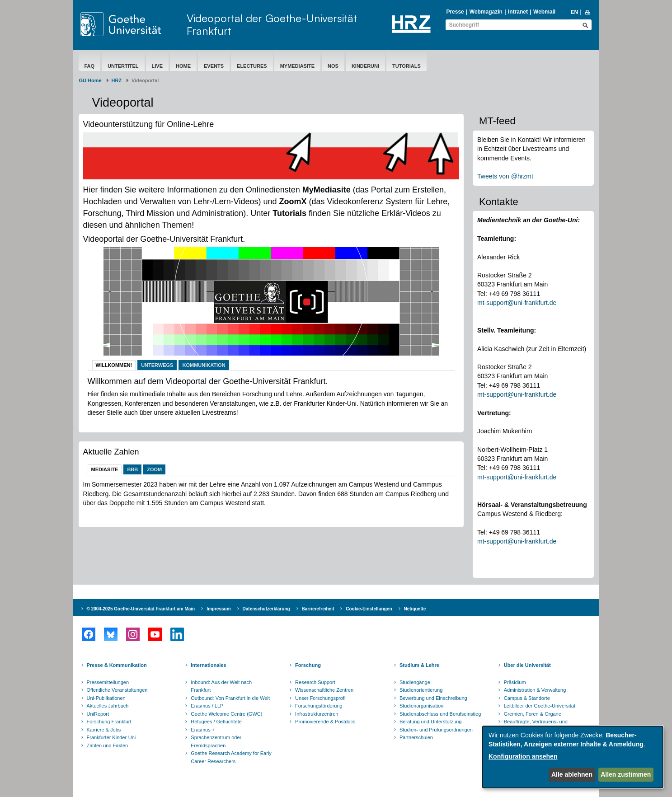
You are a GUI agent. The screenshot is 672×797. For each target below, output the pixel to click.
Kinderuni (365, 66)
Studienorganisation (421, 706)
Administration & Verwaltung (535, 690)
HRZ (117, 80)
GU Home (90, 80)
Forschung (308, 665)
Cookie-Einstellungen (369, 609)
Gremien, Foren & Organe (533, 714)
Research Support (315, 682)
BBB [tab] (132, 469)
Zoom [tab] (154, 469)
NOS (333, 66)
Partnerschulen (416, 737)
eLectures (252, 66)
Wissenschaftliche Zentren (324, 690)
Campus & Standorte (527, 698)
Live (157, 66)
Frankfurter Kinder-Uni (111, 737)
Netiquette (415, 609)
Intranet (518, 12)
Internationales (208, 665)
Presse (455, 12)
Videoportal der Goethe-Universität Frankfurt (272, 24)
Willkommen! (114, 365)
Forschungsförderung (319, 706)
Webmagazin (486, 12)
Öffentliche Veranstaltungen (117, 690)
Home (183, 66)
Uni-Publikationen (106, 698)
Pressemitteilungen (108, 682)
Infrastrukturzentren (317, 714)
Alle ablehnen (572, 774)
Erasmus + (203, 730)
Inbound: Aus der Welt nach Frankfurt (221, 686)
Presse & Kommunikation (117, 665)
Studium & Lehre (419, 665)
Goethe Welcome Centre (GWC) (226, 714)
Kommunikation (204, 365)
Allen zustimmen (626, 774)
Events (214, 66)
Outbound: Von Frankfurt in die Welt (230, 698)
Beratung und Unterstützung (431, 722)
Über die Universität (527, 665)
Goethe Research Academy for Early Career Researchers (231, 757)
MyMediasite (297, 66)
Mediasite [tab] (105, 469)
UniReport (98, 714)
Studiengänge (415, 682)
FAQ (90, 66)
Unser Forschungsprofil (321, 698)
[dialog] (573, 757)
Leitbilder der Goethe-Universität (540, 706)
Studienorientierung (421, 690)
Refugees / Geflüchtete (216, 722)
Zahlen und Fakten (108, 745)
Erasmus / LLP (207, 706)
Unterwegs (157, 365)
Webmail (544, 12)
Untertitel (123, 66)
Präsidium (515, 682)
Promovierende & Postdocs (325, 722)
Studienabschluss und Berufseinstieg (440, 714)
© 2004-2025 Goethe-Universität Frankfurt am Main (141, 609)
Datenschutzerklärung (266, 609)
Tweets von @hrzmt (505, 176)
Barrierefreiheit (318, 609)
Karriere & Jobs (104, 730)
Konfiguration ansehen (523, 756)
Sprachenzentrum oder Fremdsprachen (216, 741)
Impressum (219, 609)
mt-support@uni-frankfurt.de (517, 303)
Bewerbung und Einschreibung (433, 698)
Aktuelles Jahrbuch (108, 706)
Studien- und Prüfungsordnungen (436, 730)
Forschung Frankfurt (109, 722)
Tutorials (406, 66)
